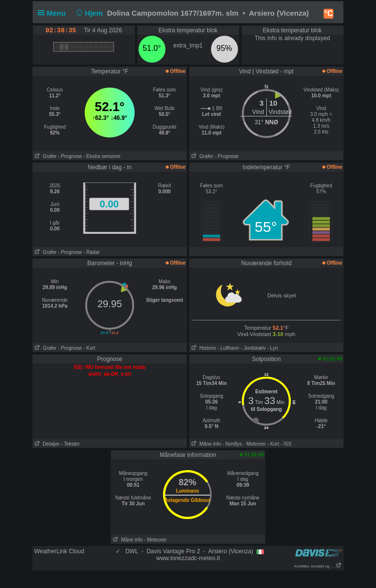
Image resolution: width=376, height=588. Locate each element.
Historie (203, 348)
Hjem (89, 13)
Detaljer (46, 444)
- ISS (286, 444)
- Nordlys (232, 444)
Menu (54, 13)
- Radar (91, 252)
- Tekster (70, 444)
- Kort (89, 348)
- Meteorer (255, 444)
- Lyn (273, 348)
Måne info (205, 444)
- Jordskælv (253, 348)
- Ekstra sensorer (102, 156)
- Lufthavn (228, 348)
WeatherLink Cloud (59, 551)
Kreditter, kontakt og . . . (318, 566)
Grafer (45, 156)
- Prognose (70, 156)
